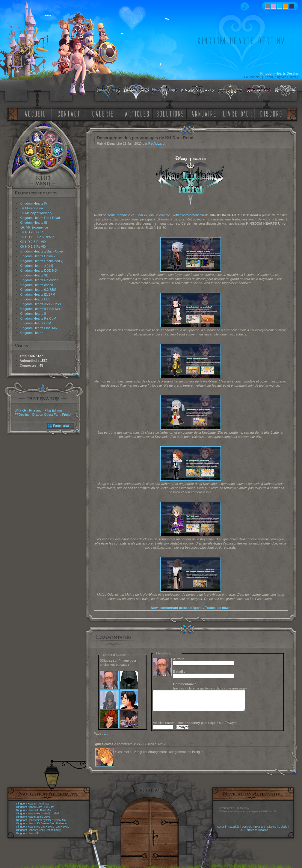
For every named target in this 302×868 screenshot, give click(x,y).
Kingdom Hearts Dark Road (40, 218)
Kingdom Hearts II (33, 314)
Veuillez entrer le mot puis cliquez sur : (196, 723)
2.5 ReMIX (62, 827)
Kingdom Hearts (32, 333)
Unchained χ (53, 830)
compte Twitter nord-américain (182, 215)
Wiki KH (21, 410)
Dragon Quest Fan (46, 415)
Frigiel (67, 415)
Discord (272, 827)
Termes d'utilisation (257, 830)
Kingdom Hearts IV (34, 203)
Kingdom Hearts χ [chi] (36, 266)
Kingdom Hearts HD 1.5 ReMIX (35, 827)
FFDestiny (22, 415)
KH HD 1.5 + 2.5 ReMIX (37, 237)
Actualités (234, 827)
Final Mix (43, 804)
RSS (240, 830)
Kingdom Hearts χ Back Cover (42, 251)
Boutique (260, 827)
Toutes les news (218, 608)
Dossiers (247, 827)
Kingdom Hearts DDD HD (38, 270)
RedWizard (156, 143)
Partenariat (61, 426)
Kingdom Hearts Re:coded (39, 280)
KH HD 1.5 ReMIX (33, 247)
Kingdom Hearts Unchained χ (41, 261)
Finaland (35, 410)
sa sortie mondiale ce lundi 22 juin (128, 215)
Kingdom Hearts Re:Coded (33, 813)
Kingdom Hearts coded (37, 285)
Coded (55, 813)
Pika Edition (53, 410)
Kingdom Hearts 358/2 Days (40, 304)
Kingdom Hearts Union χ (38, 256)
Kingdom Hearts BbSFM (38, 294)
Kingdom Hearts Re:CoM (38, 318)
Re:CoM (49, 807)
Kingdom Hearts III (33, 223)
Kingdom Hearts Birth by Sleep (35, 820)
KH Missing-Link (32, 208)
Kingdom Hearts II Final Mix (40, 309)
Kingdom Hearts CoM (36, 323)
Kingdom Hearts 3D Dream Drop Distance (42, 823)
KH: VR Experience (34, 227)
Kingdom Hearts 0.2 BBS (38, 290)
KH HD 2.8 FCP (31, 232)
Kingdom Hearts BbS (35, 299)
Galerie (283, 827)
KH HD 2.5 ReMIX (33, 242)
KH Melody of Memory (36, 213)
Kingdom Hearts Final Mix (39, 328)
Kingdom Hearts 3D (34, 275)
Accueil (221, 827)
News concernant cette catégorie (176, 608)
